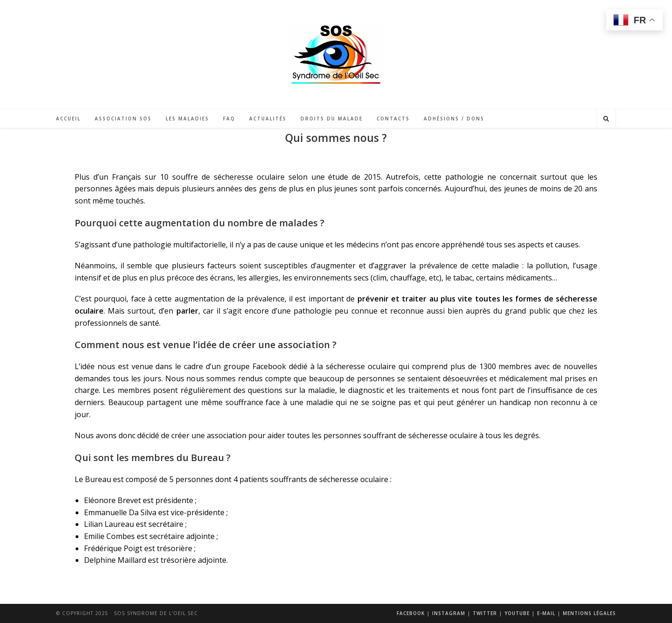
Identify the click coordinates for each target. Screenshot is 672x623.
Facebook (411, 613)
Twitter (485, 613)
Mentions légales (589, 613)
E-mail (546, 613)
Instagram (449, 613)
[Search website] (606, 119)
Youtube (517, 613)
